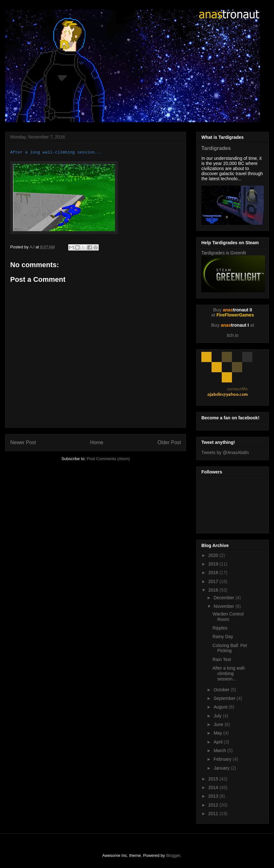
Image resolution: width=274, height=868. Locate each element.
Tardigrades (216, 148)
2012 (214, 805)
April (219, 742)
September (225, 698)
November (224, 606)
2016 (214, 590)
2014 (214, 787)
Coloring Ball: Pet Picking (230, 648)
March (220, 751)
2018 (214, 573)
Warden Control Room (228, 617)
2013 (214, 796)
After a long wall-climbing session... (229, 673)
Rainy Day (223, 637)
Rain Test (222, 659)
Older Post (169, 442)
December (224, 598)
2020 (214, 555)
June (219, 724)
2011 (214, 814)
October (222, 690)
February (223, 759)
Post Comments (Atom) (108, 459)
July (218, 716)
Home (97, 442)
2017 (214, 581)
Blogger (173, 855)
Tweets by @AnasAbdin (225, 452)
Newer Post (23, 442)
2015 (214, 779)
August (221, 707)
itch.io (233, 335)
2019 (214, 564)
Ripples (220, 628)
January (222, 768)
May (218, 733)
